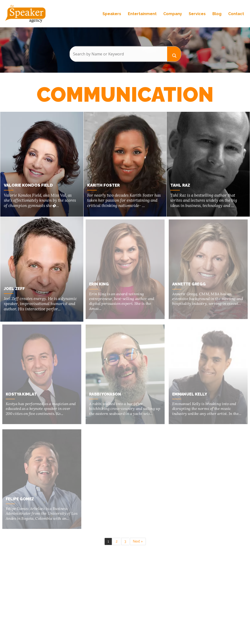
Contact (236, 14)
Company (173, 14)
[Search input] (118, 54)
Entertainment (142, 14)
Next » (138, 541)
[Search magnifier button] (174, 54)
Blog (217, 14)
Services (197, 14)
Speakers (112, 14)
